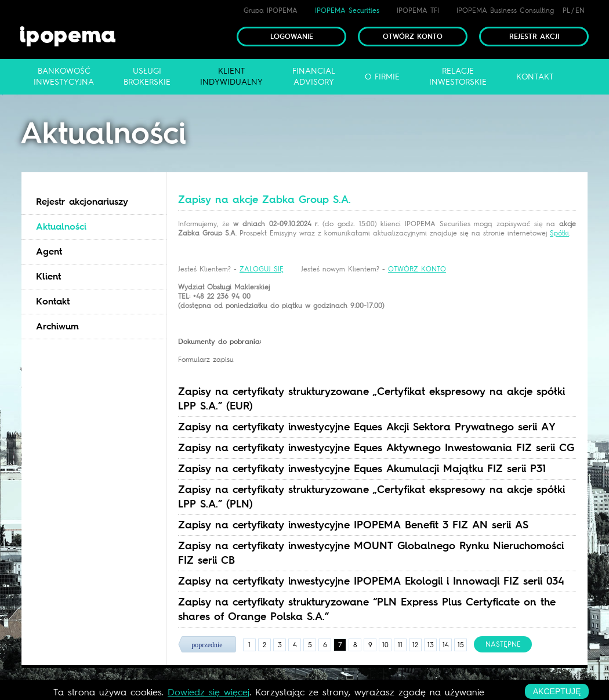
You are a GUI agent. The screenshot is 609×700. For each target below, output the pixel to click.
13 (431, 645)
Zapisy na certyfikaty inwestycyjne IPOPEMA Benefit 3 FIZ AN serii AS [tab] (353, 525)
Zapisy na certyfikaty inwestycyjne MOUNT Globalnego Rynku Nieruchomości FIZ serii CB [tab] (371, 553)
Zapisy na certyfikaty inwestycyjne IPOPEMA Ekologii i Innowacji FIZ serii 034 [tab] (371, 581)
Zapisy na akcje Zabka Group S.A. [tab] (264, 200)
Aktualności (61, 226)
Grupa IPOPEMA (271, 10)
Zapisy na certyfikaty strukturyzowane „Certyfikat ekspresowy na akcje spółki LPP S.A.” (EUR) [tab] (371, 399)
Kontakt (53, 301)
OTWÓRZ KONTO (417, 269)
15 (461, 645)
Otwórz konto (413, 37)
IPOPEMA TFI (418, 10)
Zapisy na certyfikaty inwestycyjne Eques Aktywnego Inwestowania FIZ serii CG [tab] (376, 448)
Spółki (559, 233)
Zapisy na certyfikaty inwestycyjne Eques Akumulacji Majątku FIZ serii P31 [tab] (362, 469)
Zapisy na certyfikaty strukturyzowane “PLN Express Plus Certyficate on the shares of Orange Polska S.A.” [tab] (367, 609)
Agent (49, 251)
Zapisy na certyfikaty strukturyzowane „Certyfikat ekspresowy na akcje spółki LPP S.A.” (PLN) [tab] (371, 497)
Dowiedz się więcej (209, 692)
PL (566, 10)
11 (400, 645)
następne (503, 644)
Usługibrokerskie (147, 77)
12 (415, 645)
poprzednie (207, 645)
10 (385, 645)
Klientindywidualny (231, 77)
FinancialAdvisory (314, 77)
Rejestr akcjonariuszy (82, 202)
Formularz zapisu (206, 360)
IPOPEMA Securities (347, 10)
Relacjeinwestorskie (458, 77)
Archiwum (57, 326)
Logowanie (292, 37)
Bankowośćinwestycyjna (64, 77)
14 (446, 645)
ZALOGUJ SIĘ (262, 269)
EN (580, 10)
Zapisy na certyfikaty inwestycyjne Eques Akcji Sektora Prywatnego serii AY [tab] (367, 427)
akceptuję (557, 691)
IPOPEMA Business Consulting (505, 10)
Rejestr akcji (534, 37)
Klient (48, 276)
